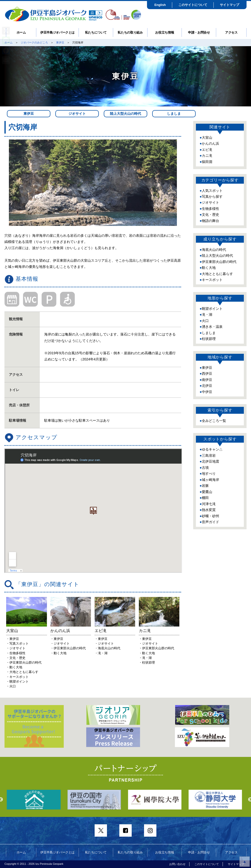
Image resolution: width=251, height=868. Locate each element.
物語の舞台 (210, 221)
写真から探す (212, 197)
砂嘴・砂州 (210, 516)
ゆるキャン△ (212, 449)
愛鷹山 (207, 492)
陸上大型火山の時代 (125, 114)
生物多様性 (210, 209)
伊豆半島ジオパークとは (57, 32)
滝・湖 (207, 315)
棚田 (205, 498)
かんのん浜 (210, 143)
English (160, 5)
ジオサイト (77, 114)
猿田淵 (207, 162)
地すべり (209, 473)
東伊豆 (60, 42)
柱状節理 (209, 339)
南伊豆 (207, 380)
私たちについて (96, 32)
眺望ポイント (212, 309)
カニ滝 (207, 156)
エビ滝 (207, 150)
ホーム (21, 32)
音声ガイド (210, 522)
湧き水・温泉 (212, 327)
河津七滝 (209, 504)
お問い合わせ (177, 864)
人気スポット (212, 191)
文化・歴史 (210, 215)
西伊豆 (207, 374)
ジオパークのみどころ (34, 42)
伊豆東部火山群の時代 (219, 262)
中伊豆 (207, 392)
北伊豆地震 (210, 461)
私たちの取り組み (130, 32)
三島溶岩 (209, 455)
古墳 (205, 468)
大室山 (207, 138)
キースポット (212, 280)
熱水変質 (209, 510)
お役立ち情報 (165, 32)
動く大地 (209, 268)
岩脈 (205, 486)
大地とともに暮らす (217, 274)
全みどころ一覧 (214, 421)
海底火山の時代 (214, 250)
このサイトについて (193, 5)
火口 (205, 321)
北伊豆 (207, 386)
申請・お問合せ (199, 32)
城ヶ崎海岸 (210, 480)
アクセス (231, 32)
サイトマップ (230, 5)
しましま (174, 114)
